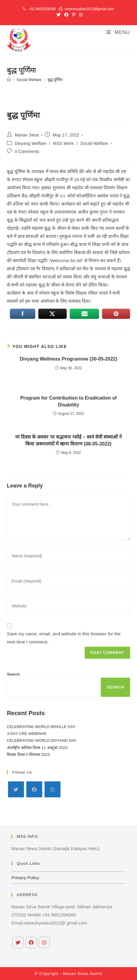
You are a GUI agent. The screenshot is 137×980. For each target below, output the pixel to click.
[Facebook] (34, 789)
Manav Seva (27, 135)
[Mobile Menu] (118, 32)
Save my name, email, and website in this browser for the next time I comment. (64, 638)
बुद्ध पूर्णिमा (55, 80)
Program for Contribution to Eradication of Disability (69, 401)
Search (13, 674)
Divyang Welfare (31, 143)
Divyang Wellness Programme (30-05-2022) (68, 359)
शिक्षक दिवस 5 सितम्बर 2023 (28, 755)
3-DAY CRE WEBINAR (27, 734)
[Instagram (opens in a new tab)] (80, 15)
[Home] (9, 80)
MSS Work (63, 143)
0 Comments (27, 151)
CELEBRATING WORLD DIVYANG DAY (42, 740)
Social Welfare (94, 143)
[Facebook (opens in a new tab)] (66, 15)
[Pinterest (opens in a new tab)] (74, 15)
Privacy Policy (25, 878)
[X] (16, 789)
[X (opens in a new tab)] (59, 15)
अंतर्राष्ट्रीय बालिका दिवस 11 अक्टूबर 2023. (38, 748)
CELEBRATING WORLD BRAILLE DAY (41, 727)
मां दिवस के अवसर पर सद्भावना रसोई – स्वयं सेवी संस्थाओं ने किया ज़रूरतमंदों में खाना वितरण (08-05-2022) (68, 440)
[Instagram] (52, 789)
